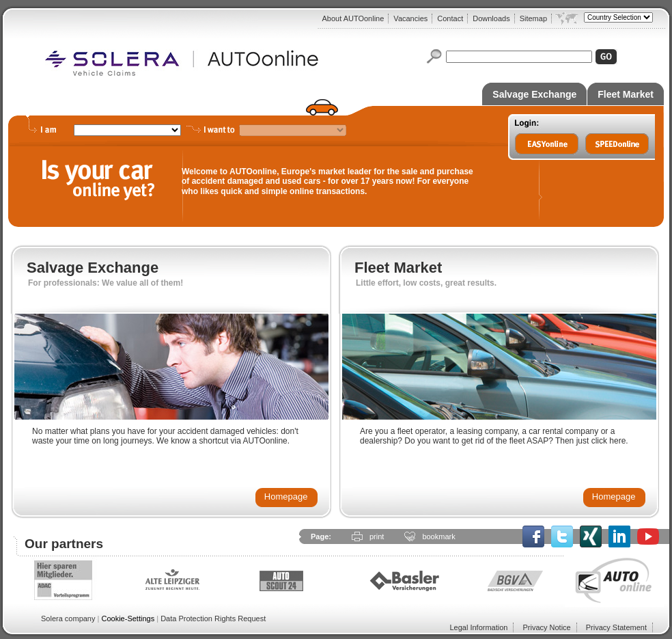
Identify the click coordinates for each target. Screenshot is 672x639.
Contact (450, 18)
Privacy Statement (616, 627)
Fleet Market (626, 94)
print (377, 536)
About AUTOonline (353, 18)
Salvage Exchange (534, 94)
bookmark (438, 536)
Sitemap (533, 18)
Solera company (68, 618)
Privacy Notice (546, 627)
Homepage (286, 497)
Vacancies (410, 18)
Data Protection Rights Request (213, 618)
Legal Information (478, 627)
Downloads (491, 18)
